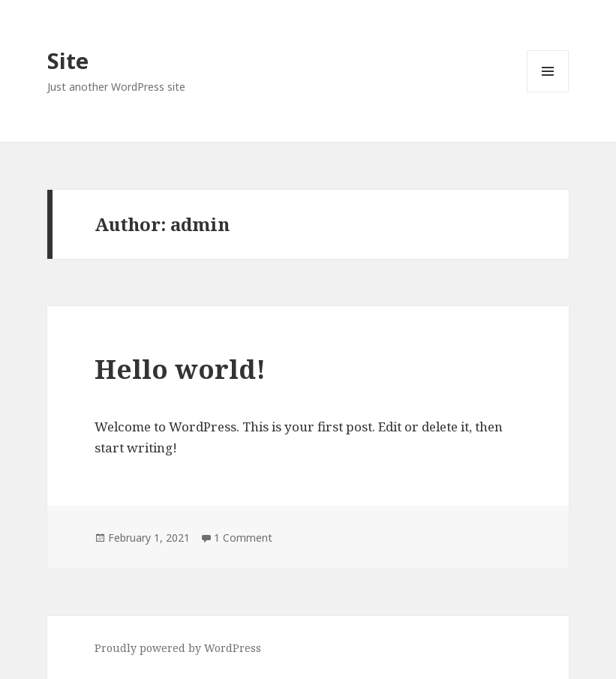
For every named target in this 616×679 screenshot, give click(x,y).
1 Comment (243, 538)
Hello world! (180, 369)
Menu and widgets (548, 92)
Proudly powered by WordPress (178, 648)
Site (68, 60)
